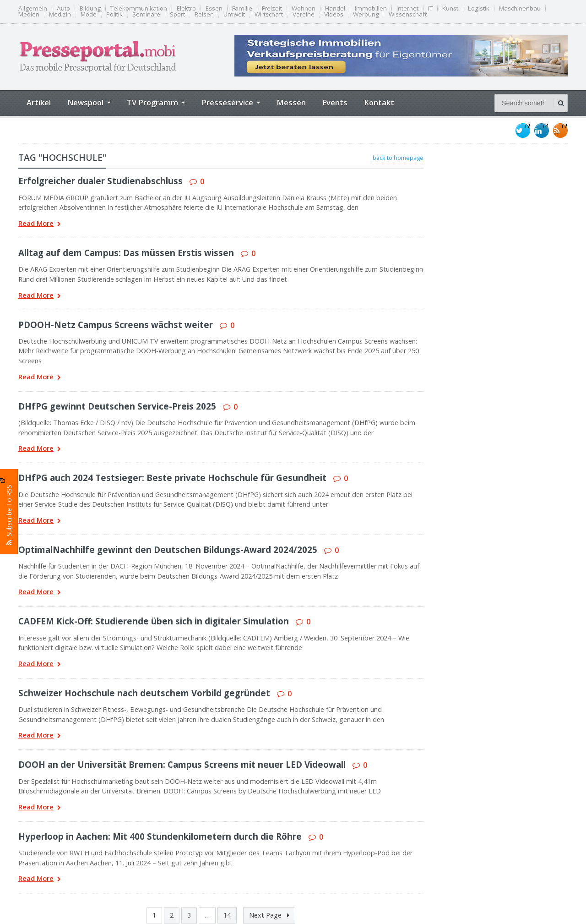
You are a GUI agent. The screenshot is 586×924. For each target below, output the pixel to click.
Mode (89, 14)
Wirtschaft (269, 14)
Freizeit (272, 8)
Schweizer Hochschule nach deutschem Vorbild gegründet (144, 693)
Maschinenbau (520, 8)
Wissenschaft (408, 14)
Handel (335, 8)
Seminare (146, 14)
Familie (242, 8)
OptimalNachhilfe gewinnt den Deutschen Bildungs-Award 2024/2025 (168, 549)
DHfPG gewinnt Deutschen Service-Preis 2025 (117, 406)
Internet (407, 8)
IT (430, 8)
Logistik (479, 8)
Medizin (60, 14)
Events (335, 102)
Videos (334, 14)
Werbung (366, 14)
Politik (114, 14)
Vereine (304, 14)
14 (227, 915)
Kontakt (379, 102)
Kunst (450, 8)
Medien (29, 14)
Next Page (269, 915)
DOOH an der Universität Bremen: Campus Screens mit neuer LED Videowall (182, 764)
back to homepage (398, 158)
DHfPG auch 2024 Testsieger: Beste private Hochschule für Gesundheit (172, 478)
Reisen (204, 14)
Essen (214, 8)
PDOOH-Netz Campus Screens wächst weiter (116, 325)
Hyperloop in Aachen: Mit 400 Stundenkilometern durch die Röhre (160, 836)
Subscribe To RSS (9, 512)
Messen (291, 102)
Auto (63, 8)
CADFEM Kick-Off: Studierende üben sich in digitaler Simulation (154, 621)
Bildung (90, 8)
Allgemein (33, 8)
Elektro (186, 8)
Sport (177, 14)
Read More (40, 224)
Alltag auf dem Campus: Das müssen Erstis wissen (126, 253)
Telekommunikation (139, 8)
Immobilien (371, 8)
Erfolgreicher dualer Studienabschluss (100, 181)
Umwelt (234, 14)
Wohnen (304, 8)
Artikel (39, 102)
